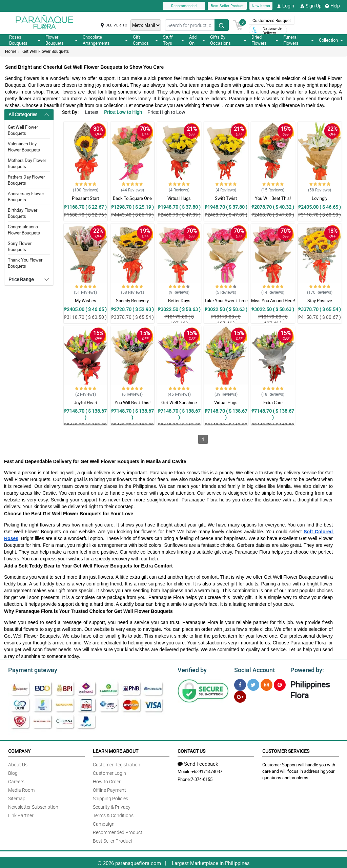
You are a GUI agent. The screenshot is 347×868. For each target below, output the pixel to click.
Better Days (179, 301)
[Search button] (222, 25)
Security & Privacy (112, 806)
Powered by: (306, 669)
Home (11, 51)
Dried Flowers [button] (265, 40)
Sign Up (311, 6)
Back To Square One (132, 198)
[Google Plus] (240, 696)
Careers (16, 780)
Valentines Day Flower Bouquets (24, 147)
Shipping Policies (110, 797)
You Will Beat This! (273, 198)
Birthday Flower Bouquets (23, 213)
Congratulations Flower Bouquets (24, 230)
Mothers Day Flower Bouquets (27, 163)
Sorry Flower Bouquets (20, 246)
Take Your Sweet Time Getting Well (226, 304)
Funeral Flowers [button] (299, 40)
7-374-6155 (202, 778)
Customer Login (109, 772)
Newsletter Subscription (33, 806)
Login (285, 6)
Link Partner (21, 814)
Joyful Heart (86, 402)
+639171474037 (207, 770)
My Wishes (86, 301)
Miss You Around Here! (273, 301)
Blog (13, 772)
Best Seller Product (227, 6)
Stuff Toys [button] (174, 40)
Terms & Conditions (113, 814)
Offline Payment (109, 789)
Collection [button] (331, 40)
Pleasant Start (85, 198)
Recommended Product (118, 831)
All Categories (23, 114)
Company (19, 750)
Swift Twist (226, 198)
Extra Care (273, 402)
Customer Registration (117, 763)
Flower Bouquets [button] (61, 40)
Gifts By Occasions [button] (228, 40)
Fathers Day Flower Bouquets (26, 180)
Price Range (21, 279)
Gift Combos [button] (145, 40)
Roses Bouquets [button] (25, 40)
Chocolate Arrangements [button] (105, 40)
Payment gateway (30, 669)
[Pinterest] (280, 684)
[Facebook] (240, 684)
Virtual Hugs (179, 198)
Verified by (191, 669)
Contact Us (191, 750)
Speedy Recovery (132, 301)
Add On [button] (197, 40)
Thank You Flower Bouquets (25, 263)
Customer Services (286, 750)
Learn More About (116, 750)
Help (332, 6)
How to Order (107, 780)
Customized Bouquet (272, 20)
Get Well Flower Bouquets (46, 51)
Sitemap (17, 797)
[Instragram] (267, 684)
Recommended (184, 6)
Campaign (104, 823)
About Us (18, 763)
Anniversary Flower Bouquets (26, 197)
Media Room (21, 789)
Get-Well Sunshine (179, 402)
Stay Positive (320, 301)
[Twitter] (253, 684)
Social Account (253, 669)
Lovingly (320, 198)
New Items (261, 6)
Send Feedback (198, 763)
